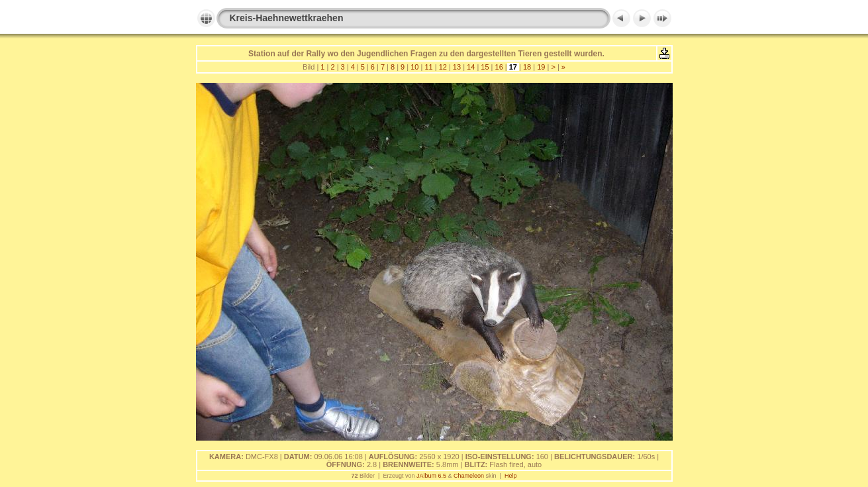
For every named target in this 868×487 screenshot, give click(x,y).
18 (527, 67)
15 (485, 67)
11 (428, 67)
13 (457, 67)
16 (499, 67)
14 (471, 67)
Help (511, 476)
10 (414, 67)
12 (443, 67)
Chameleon (469, 476)
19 (541, 67)
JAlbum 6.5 (431, 476)
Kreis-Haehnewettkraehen (287, 18)
